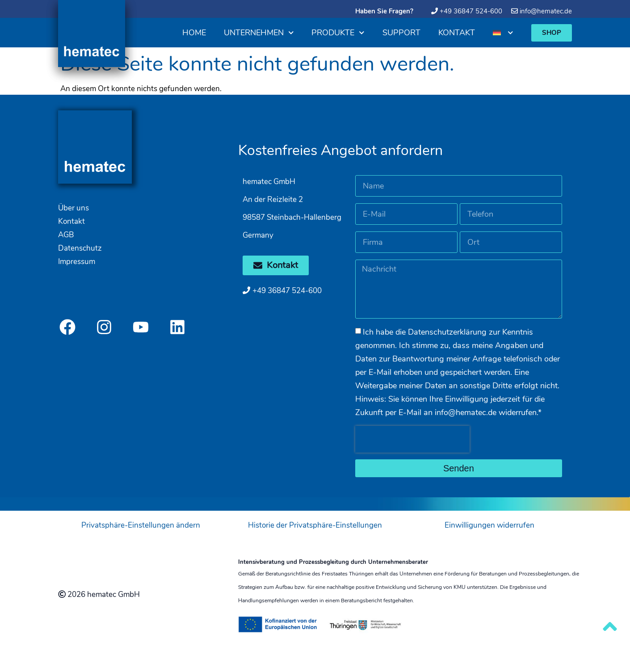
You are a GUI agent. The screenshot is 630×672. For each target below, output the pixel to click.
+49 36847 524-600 (471, 11)
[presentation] (412, 439)
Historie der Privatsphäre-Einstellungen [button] (315, 525)
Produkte (338, 33)
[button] (552, 33)
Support (401, 33)
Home (194, 33)
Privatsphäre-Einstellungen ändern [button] (141, 525)
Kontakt (457, 33)
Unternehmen (259, 33)
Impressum (77, 262)
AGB (66, 235)
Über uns (73, 208)
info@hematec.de (546, 11)
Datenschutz (80, 248)
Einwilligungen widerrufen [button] (489, 525)
